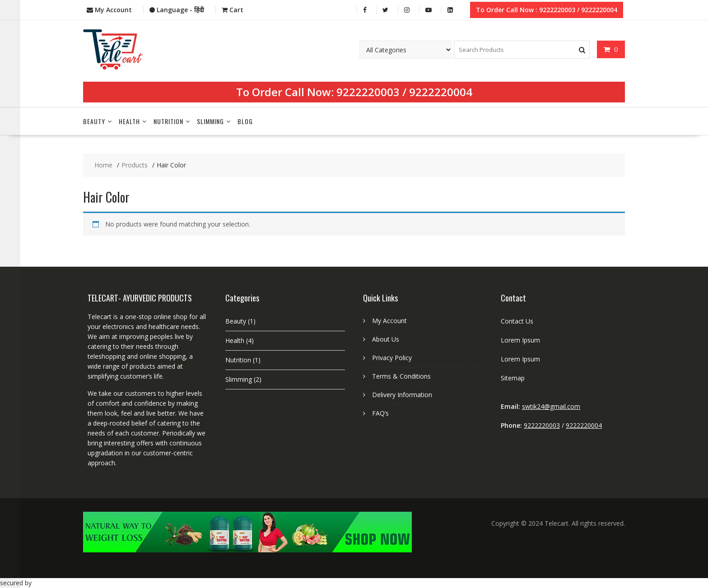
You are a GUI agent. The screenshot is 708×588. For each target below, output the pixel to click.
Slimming (210, 121)
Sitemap (513, 378)
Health (129, 121)
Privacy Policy (392, 358)
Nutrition (168, 121)
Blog (245, 121)
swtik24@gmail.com (551, 406)
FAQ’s (380, 413)
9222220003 (368, 92)
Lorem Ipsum (520, 340)
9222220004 (441, 92)
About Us (386, 339)
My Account (389, 321)
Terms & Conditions (401, 376)
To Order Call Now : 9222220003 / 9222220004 (547, 10)
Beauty (94, 121)
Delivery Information (402, 395)
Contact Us (517, 321)
